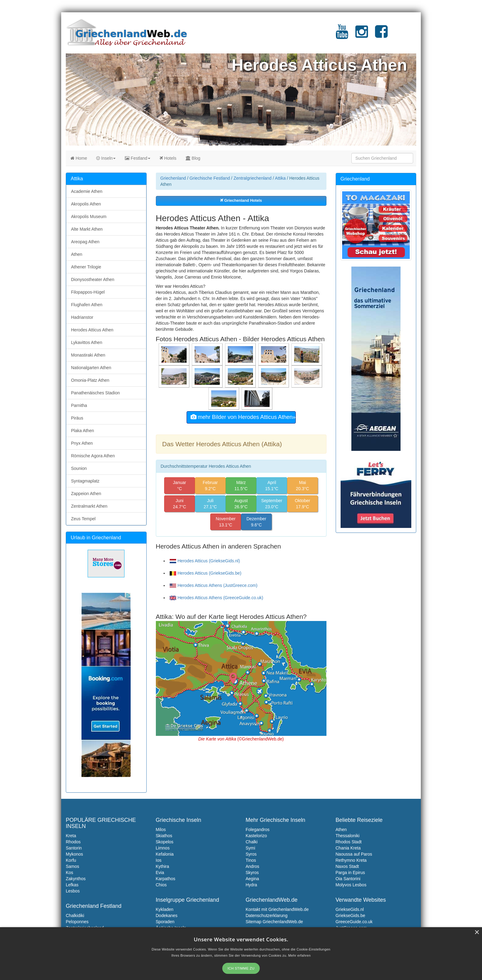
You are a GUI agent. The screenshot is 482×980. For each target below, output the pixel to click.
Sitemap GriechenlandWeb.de (274, 922)
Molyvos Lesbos (351, 885)
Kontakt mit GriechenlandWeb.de (277, 909)
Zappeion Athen (86, 494)
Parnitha (79, 405)
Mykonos (74, 854)
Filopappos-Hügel (88, 292)
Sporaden (165, 922)
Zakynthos (76, 879)
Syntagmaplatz (85, 481)
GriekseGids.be (350, 916)
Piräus (77, 418)
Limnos (163, 848)
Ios (159, 860)
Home (79, 158)
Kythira (163, 866)
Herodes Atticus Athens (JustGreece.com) (214, 585)
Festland (138, 158)
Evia (160, 873)
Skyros (252, 873)
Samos (73, 866)
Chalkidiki (75, 916)
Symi (250, 848)
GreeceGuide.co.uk (354, 922)
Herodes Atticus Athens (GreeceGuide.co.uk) (217, 598)
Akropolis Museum (89, 217)
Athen (77, 254)
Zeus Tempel (83, 519)
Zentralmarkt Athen (89, 506)
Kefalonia (165, 854)
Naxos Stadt (347, 866)
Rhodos (73, 842)
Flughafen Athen (87, 305)
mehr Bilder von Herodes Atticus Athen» (243, 417)
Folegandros (258, 830)
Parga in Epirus (350, 873)
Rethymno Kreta (351, 860)
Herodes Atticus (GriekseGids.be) (206, 573)
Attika (280, 178)
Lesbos (73, 891)
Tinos (251, 860)
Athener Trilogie (86, 267)
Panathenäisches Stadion (95, 393)
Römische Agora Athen (93, 456)
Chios (161, 885)
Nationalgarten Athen (91, 368)
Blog (193, 158)
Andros (252, 866)
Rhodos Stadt (349, 842)
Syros (251, 854)
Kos (69, 873)
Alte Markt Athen (87, 229)
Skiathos (164, 836)
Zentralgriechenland (253, 178)
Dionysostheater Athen (93, 279)
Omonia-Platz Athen (90, 380)
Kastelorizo (256, 836)
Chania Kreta (348, 848)
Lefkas (72, 885)
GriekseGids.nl (350, 909)
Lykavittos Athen (87, 342)
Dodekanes (167, 916)
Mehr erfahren (300, 955)
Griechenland (173, 178)
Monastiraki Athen (88, 355)
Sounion (79, 468)
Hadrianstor (82, 317)
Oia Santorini (348, 879)
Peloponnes (77, 922)
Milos (161, 830)
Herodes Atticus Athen (92, 330)
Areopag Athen (85, 242)
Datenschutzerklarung (267, 916)
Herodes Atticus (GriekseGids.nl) (205, 561)
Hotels (168, 158)
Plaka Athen (83, 431)
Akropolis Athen (86, 204)
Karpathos (166, 879)
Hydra (251, 885)
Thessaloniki (348, 836)
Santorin (74, 848)
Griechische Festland (210, 178)
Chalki (252, 842)
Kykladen (165, 909)
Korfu (71, 860)
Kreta (71, 836)
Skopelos (165, 842)
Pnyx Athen (82, 443)
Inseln (106, 158)
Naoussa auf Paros (354, 854)
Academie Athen (87, 191)
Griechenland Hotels (241, 201)
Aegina (252, 879)
